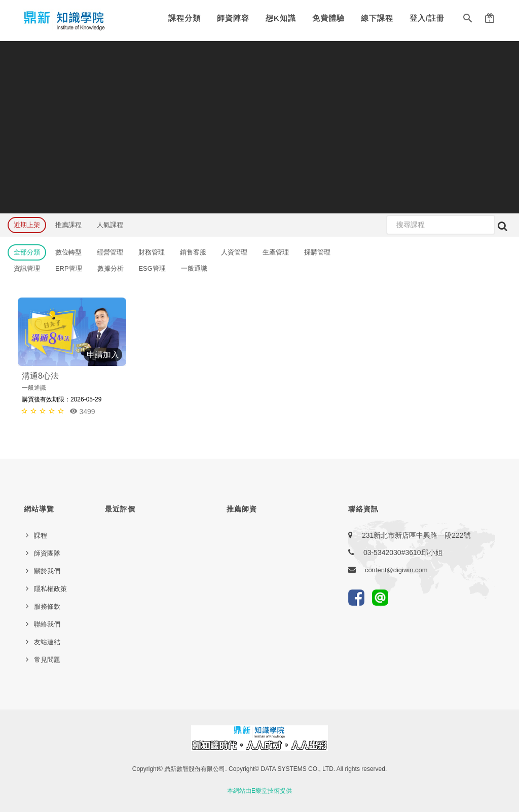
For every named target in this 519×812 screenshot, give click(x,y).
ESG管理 (152, 268)
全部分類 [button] (27, 252)
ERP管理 (69, 268)
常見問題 (47, 660)
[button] (468, 20)
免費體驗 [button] (328, 18)
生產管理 (276, 252)
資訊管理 (27, 268)
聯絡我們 (47, 624)
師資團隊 (47, 553)
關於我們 (47, 571)
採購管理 (317, 252)
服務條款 (47, 606)
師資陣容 (233, 18)
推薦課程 (68, 225)
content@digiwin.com (396, 570)
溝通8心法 (40, 376)
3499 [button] (82, 411)
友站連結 (47, 642)
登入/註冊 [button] (427, 18)
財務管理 (152, 252)
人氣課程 (110, 225)
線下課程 (377, 18)
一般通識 (194, 268)
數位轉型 (68, 252)
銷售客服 (193, 252)
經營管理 (110, 252)
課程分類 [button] (184, 18)
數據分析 (110, 268)
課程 (41, 536)
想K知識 (281, 18)
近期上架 (27, 225)
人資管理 (234, 252)
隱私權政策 (50, 589)
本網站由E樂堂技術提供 (259, 791)
